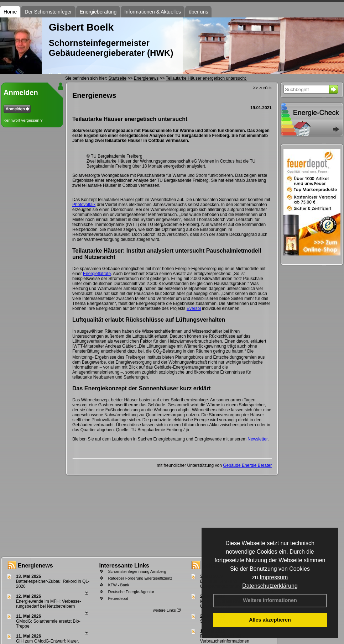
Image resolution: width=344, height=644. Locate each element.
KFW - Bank (118, 585)
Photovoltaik (84, 205)
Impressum (274, 577)
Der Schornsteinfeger (48, 12)
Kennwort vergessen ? (23, 120)
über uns (198, 12)
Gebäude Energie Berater (247, 465)
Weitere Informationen (270, 600)
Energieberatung (98, 12)
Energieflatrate (97, 274)
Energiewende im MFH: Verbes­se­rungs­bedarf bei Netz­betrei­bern (49, 604)
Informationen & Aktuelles (153, 12)
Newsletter (257, 439)
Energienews (35, 566)
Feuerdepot (118, 598)
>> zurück (262, 88)
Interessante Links (124, 566)
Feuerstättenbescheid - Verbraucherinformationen (225, 639)
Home (10, 12)
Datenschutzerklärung (270, 586)
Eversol (194, 308)
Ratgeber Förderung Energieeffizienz (140, 578)
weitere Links (166, 610)
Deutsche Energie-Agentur (131, 592)
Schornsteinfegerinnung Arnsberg (137, 571)
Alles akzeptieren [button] (270, 620)
